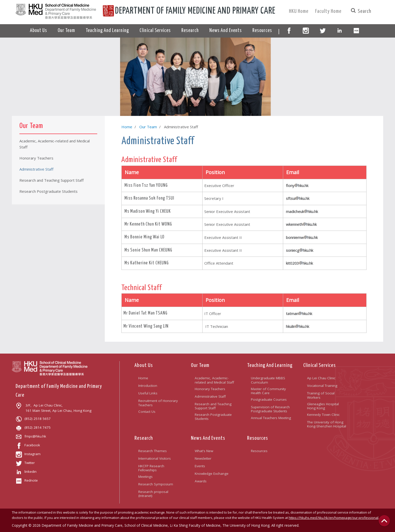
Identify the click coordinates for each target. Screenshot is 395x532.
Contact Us (147, 412)
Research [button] (190, 31)
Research (144, 438)
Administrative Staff (210, 396)
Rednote (27, 480)
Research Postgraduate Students (213, 417)
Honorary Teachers (210, 389)
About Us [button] (39, 31)
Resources (258, 438)
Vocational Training (322, 386)
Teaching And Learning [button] (107, 31)
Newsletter (203, 458)
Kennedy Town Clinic (323, 415)
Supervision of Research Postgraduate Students (270, 409)
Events (200, 466)
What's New (204, 451)
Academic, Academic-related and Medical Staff (214, 380)
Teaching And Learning (270, 365)
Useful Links (148, 393)
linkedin (26, 472)
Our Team (148, 127)
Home (127, 127)
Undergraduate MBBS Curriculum (268, 380)
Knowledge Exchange (212, 474)
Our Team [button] (66, 31)
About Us (144, 365)
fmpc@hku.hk (31, 436)
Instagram (28, 454)
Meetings (145, 477)
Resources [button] (262, 31)
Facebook (28, 445)
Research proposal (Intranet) (153, 494)
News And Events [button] (226, 31)
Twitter (25, 463)
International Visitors (155, 458)
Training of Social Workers (321, 395)
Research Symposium (156, 484)
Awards (201, 481)
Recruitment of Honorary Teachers (158, 403)
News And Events (208, 438)
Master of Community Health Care (268, 391)
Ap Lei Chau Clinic (321, 378)
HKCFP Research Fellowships (151, 468)
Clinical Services (320, 365)
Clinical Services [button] (155, 31)
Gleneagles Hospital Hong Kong (323, 406)
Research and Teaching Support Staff (213, 406)
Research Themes (153, 451)
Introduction (148, 386)
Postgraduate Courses (269, 399)
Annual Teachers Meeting (271, 418)
